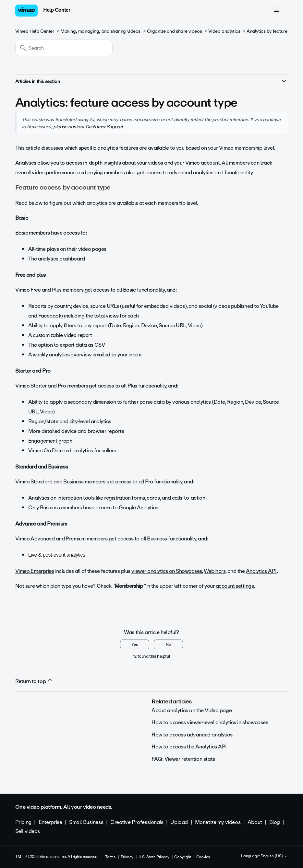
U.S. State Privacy (154, 857)
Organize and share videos (175, 31)
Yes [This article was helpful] (135, 644)
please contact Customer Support (88, 127)
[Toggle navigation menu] (276, 10)
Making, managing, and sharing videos (100, 31)
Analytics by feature (267, 31)
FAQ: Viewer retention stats (183, 759)
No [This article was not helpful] (168, 644)
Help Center (57, 10)
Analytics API (261, 571)
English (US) (274, 856)
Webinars (215, 571)
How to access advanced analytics (192, 735)
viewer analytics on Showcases (167, 571)
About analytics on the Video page (192, 710)
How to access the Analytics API (189, 747)
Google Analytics (138, 508)
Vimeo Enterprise (35, 571)
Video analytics (224, 31)
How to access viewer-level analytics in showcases (210, 722)
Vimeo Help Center (35, 31)
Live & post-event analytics (57, 555)
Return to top (34, 681)
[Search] (64, 48)
